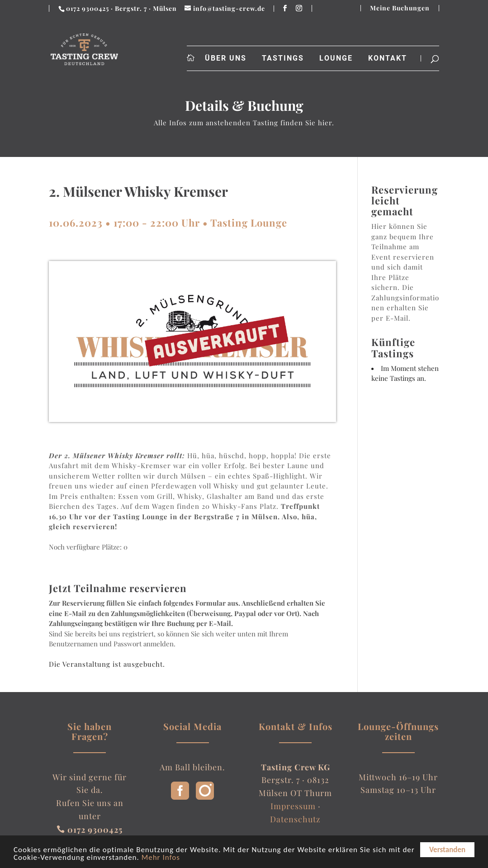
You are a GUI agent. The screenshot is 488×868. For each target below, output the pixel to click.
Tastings (283, 58)
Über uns (226, 58)
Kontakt (388, 58)
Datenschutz (295, 819)
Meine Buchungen (400, 8)
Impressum (293, 806)
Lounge (336, 58)
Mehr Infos (161, 861)
